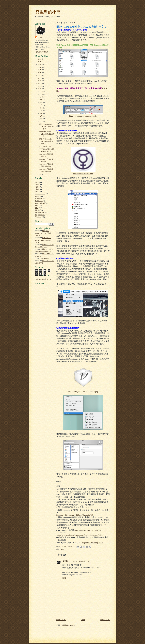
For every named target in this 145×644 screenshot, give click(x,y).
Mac (37, 208)
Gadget (38, 196)
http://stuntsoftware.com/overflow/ (89, 530)
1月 (41, 122)
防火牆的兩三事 (45, 146)
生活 (37, 182)
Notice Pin (46, 259)
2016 (40, 73)
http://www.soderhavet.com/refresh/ (83, 116)
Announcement (40, 194)
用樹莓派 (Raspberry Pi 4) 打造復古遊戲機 (44, 233)
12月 (42, 92)
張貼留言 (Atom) (69, 625)
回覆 (64, 578)
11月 (42, 94)
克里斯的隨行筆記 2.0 (43, 279)
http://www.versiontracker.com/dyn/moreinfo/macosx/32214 (80, 535)
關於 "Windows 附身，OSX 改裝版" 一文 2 (47, 134)
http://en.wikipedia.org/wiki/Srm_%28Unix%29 (75, 515)
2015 (40, 75)
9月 (41, 100)
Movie (38, 210)
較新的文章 (61, 620)
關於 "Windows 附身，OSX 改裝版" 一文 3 (47, 127)
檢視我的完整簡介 (42, 52)
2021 (40, 59)
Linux (37, 205)
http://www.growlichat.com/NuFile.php (83, 391)
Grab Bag (39, 198)
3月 (41, 116)
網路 (37, 192)
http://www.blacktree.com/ (83, 174)
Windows (38, 217)
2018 (40, 67)
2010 (40, 89)
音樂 (37, 187)
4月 (41, 113)
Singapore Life (40, 215)
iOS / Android (40, 203)
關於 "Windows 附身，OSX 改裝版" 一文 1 (47, 141)
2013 (40, 81)
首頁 (83, 620)
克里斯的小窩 (48, 12)
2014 (40, 78)
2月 (41, 119)
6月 (41, 108)
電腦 (37, 189)
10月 (42, 97)
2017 (40, 70)
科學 (37, 185)
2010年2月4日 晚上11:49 (82, 561)
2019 (40, 64)
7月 (41, 105)
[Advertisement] (43, 343)
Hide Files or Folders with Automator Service (43, 240)
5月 (41, 111)
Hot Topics (39, 201)
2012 (40, 84)
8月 (41, 102)
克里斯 (40, 38)
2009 (40, 174)
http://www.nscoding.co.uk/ (93, 543)
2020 (40, 62)
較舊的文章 (105, 620)
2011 (40, 86)
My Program (40, 212)
